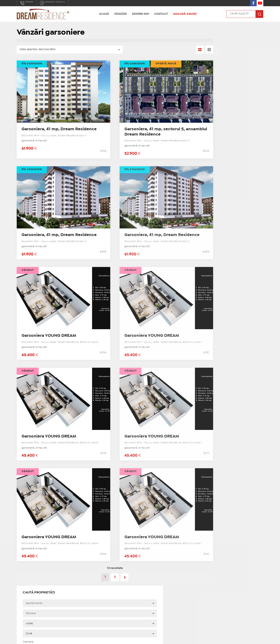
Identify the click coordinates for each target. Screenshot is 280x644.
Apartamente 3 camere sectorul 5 (103, 584)
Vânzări (121, 14)
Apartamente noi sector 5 (98, 569)
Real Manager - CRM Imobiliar (191, 638)
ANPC (84, 608)
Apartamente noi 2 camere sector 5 (105, 579)
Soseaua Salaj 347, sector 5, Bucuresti (41, 592)
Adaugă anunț (185, 14)
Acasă (104, 14)
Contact (161, 14)
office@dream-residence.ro (68, 3)
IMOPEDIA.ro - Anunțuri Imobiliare (127, 638)
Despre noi (141, 14)
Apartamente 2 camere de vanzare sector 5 (227, 189)
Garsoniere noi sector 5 (96, 574)
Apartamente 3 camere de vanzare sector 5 (227, 196)
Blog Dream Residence (213, 203)
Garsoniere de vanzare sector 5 (219, 181)
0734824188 (31, 3)
